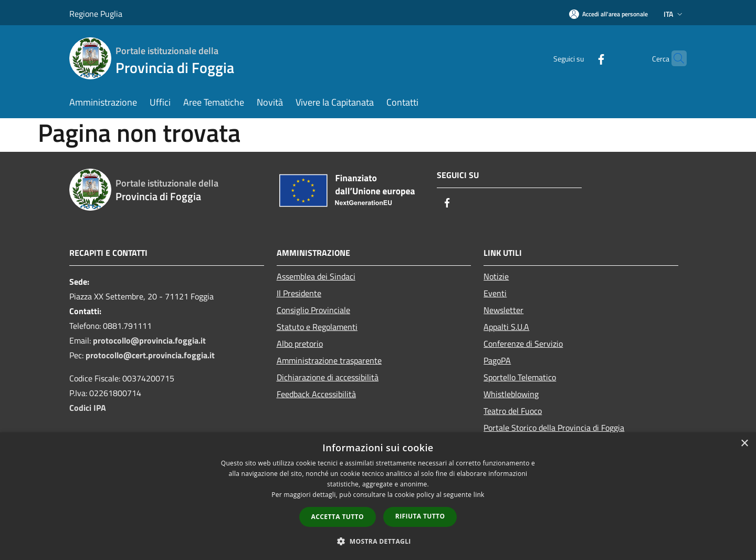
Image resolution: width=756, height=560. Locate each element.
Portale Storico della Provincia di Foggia (554, 428)
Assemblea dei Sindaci (316, 276)
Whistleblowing (511, 394)
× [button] (744, 444)
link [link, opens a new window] (479, 495)
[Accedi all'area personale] (608, 14)
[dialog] (378, 496)
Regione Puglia (96, 14)
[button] (378, 541)
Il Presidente (299, 293)
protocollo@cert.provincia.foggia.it (150, 355)
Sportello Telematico (520, 377)
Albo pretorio (300, 344)
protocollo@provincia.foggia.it (149, 340)
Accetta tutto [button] (338, 517)
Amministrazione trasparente (329, 360)
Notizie (496, 276)
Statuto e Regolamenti (317, 327)
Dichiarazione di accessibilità (328, 377)
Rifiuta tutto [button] (420, 516)
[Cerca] (674, 58)
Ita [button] (674, 14)
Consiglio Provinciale (313, 310)
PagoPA (497, 360)
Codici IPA (88, 408)
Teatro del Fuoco (513, 411)
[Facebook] (581, 58)
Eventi (495, 293)
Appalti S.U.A (506, 327)
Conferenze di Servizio (523, 344)
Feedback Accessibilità (316, 394)
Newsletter (503, 310)
